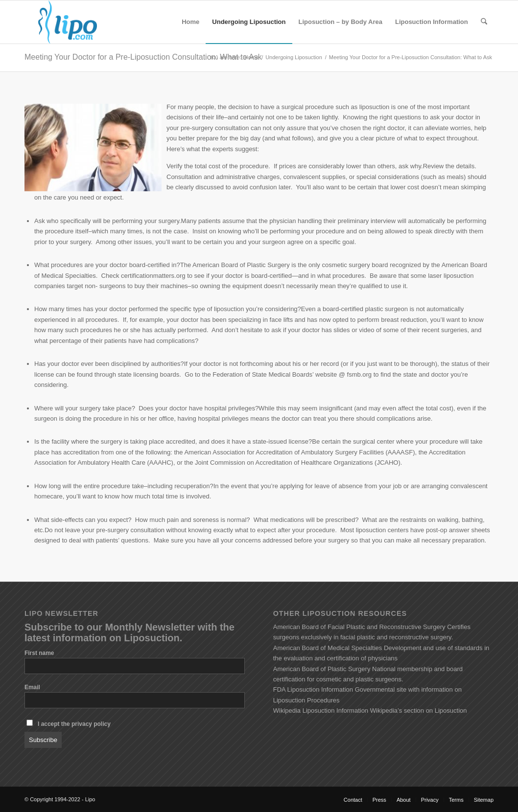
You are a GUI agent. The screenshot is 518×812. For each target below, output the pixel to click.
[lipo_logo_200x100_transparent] (68, 22)
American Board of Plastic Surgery (322, 669)
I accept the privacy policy (74, 724)
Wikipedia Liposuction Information (321, 710)
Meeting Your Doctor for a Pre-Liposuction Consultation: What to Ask (143, 57)
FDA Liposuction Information (313, 689)
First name (39, 653)
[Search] (484, 22)
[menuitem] (190, 22)
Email (32, 687)
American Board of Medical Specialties (328, 648)
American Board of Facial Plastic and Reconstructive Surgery (359, 627)
